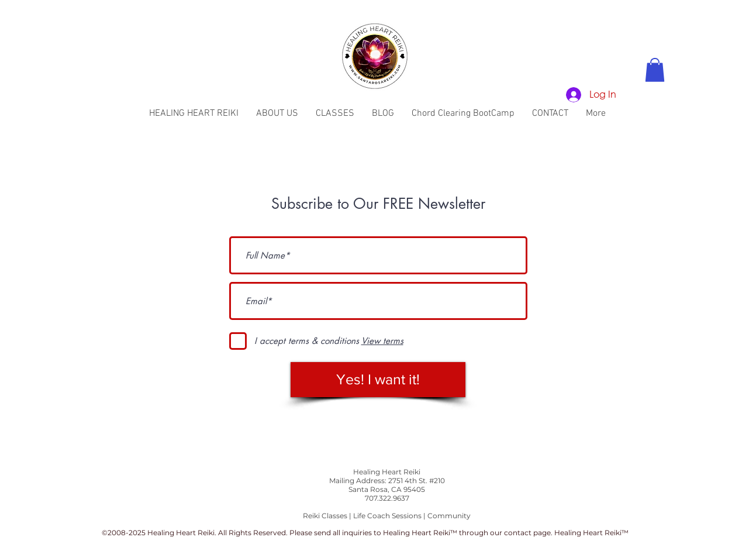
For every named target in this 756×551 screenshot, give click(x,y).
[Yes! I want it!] (378, 380)
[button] (655, 70)
